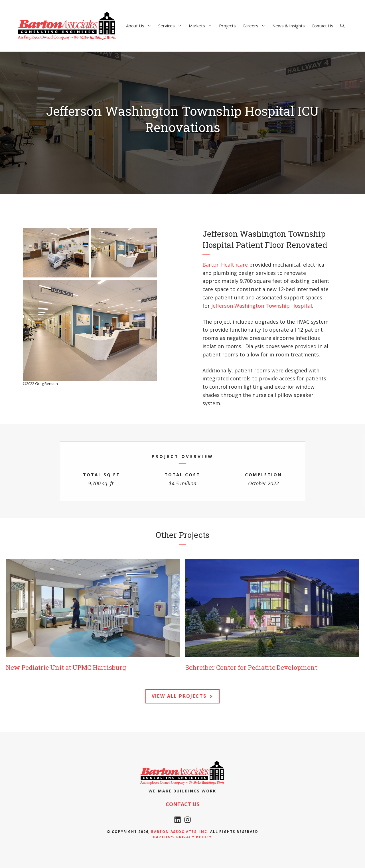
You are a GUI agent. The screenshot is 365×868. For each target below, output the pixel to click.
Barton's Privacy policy (182, 837)
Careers (256, 26)
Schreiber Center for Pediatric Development (251, 667)
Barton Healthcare (225, 265)
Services (172, 26)
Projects (227, 26)
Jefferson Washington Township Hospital (262, 306)
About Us (140, 26)
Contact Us (323, 26)
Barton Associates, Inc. (180, 832)
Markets (202, 26)
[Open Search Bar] (342, 26)
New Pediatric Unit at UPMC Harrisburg (66, 667)
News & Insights (289, 26)
